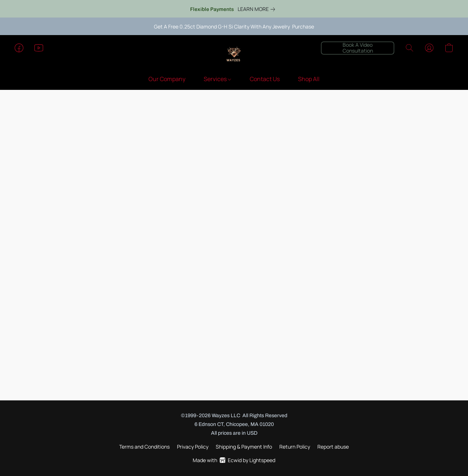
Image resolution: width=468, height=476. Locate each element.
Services (217, 79)
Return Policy (295, 447)
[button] (234, 55)
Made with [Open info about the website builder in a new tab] (234, 460)
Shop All (309, 79)
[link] (258, 9)
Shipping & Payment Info (244, 447)
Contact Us (265, 79)
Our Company (167, 79)
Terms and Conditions (144, 447)
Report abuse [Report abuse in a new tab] (333, 447)
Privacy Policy (193, 447)
